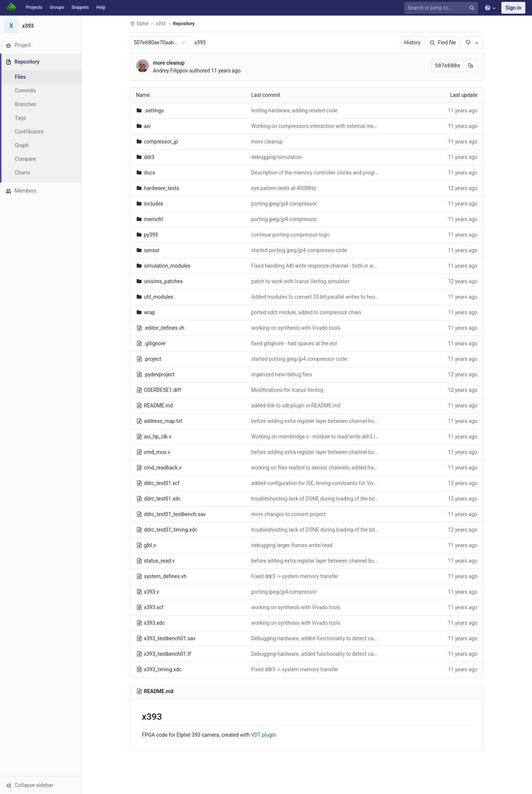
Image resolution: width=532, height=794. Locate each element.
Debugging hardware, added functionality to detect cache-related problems (337, 638)
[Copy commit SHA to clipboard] (471, 66)
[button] (40, 785)
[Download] (473, 43)
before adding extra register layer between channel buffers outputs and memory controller (354, 421)
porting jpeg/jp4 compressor (284, 204)
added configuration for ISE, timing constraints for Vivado (317, 483)
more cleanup (169, 63)
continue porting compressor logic (291, 235)
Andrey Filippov (170, 71)
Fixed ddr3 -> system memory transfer (295, 576)
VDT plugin (263, 735)
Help (101, 7)
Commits (25, 91)
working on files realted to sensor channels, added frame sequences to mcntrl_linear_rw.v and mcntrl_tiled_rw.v (378, 468)
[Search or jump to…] (442, 8)
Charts (22, 173)
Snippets (80, 7)
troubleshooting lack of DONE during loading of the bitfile (316, 499)
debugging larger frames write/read (292, 545)
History (412, 43)
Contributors (29, 132)
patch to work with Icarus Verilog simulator (300, 281)
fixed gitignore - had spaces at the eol (294, 343)
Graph (22, 145)
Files (20, 77)
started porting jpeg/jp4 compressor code (299, 250)
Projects (34, 7)
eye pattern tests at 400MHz (284, 188)
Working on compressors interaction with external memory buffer (326, 126)
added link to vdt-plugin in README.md (296, 406)
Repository (184, 24)
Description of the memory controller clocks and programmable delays (332, 173)
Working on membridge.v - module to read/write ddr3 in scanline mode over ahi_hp (346, 437)
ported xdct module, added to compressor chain (306, 312)
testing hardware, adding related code (294, 111)
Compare (25, 159)
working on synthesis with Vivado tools (296, 328)
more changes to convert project (288, 514)
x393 (200, 43)
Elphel (139, 23)
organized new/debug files (282, 374)
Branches (25, 104)
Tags (20, 118)
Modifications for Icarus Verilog (287, 390)
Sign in (513, 8)
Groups (57, 7)
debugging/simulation (277, 157)
